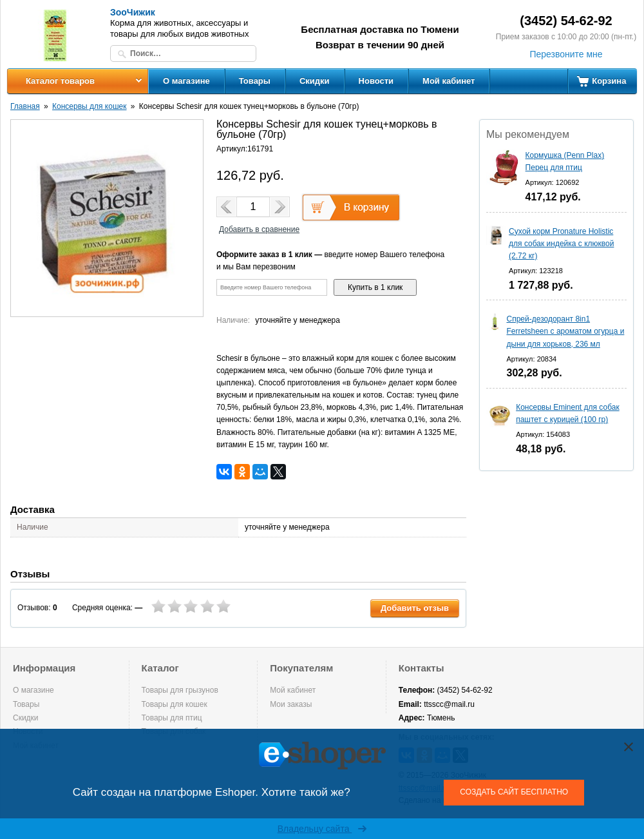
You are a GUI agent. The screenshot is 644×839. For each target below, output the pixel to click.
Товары (255, 81)
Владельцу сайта (322, 829)
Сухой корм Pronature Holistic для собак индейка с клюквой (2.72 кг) (561, 244)
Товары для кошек (175, 704)
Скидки (315, 81)
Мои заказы (291, 704)
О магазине (186, 81)
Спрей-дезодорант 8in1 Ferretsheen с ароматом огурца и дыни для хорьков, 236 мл (566, 331)
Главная (25, 106)
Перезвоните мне (566, 54)
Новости (376, 81)
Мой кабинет (449, 81)
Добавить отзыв (415, 608)
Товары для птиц (172, 718)
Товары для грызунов (180, 690)
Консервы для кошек (89, 106)
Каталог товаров (60, 81)
